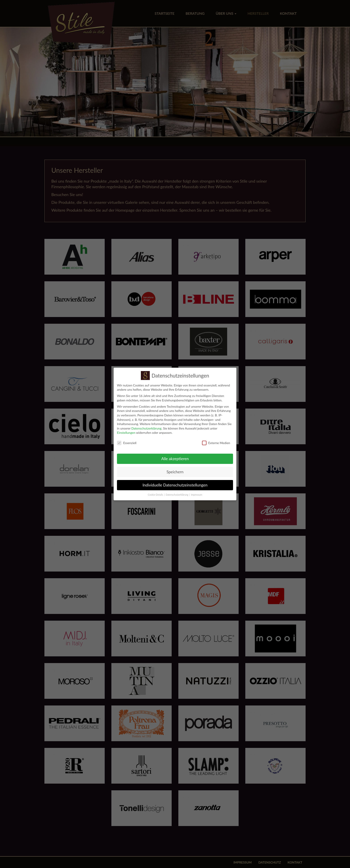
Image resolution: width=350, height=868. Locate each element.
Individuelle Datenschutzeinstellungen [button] (175, 483)
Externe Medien (216, 441)
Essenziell (127, 441)
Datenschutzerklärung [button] (177, 493)
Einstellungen (126, 431)
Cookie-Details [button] (155, 493)
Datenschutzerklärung (146, 427)
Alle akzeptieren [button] (175, 457)
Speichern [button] (175, 470)
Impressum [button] (197, 493)
